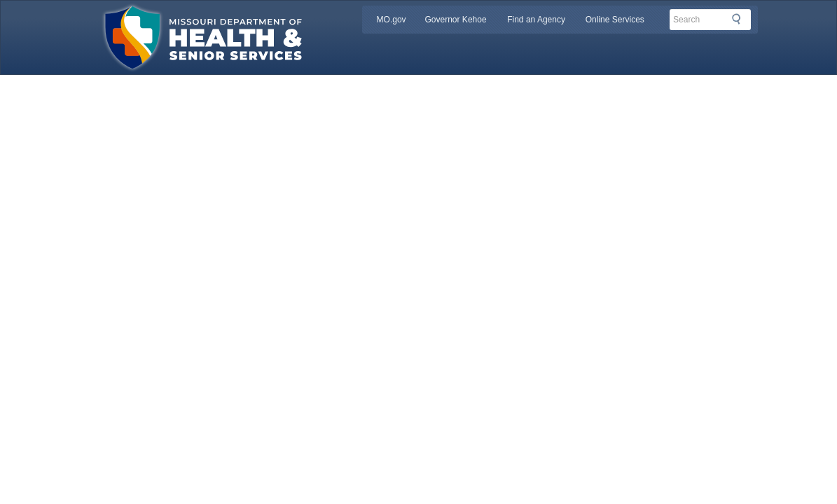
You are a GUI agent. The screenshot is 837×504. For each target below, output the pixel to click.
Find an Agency (536, 20)
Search (740, 19)
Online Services (615, 20)
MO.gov (392, 20)
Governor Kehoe (456, 20)
